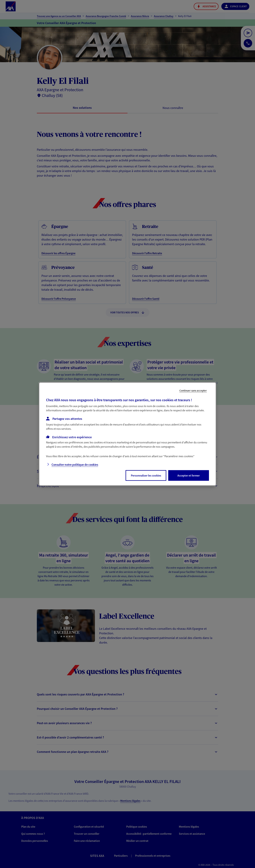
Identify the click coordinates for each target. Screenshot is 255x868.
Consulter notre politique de (75, 465)
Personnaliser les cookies (146, 475)
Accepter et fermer (189, 475)
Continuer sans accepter (193, 391)
